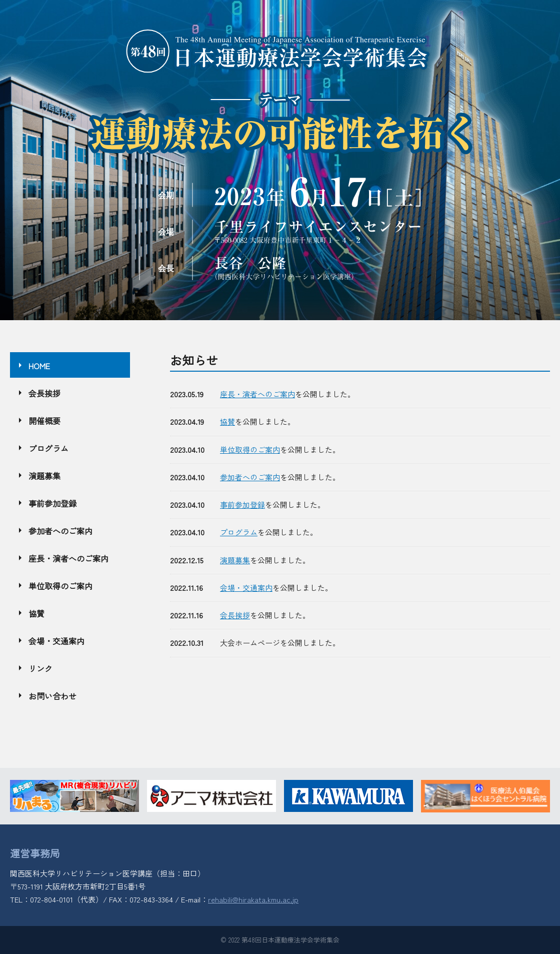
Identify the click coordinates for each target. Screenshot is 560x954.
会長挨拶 (235, 615)
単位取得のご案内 (250, 449)
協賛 (227, 421)
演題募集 (235, 560)
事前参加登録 (242, 505)
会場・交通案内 (246, 588)
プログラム (239, 532)
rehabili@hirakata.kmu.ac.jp (253, 899)
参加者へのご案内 (250, 477)
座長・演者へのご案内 (257, 394)
